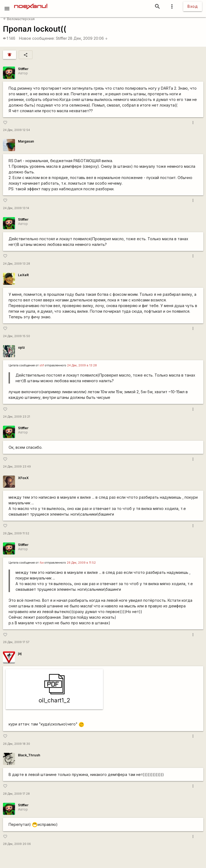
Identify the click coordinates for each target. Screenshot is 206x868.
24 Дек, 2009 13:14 (16, 208)
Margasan (26, 141)
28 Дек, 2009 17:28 (16, 794)
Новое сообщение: (37, 38)
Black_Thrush (29, 755)
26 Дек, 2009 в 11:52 (81, 563)
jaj (20, 653)
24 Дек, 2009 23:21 (16, 417)
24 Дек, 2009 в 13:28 (82, 365)
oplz (21, 347)
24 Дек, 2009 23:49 (17, 467)
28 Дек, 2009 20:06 (88, 38)
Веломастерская (19, 19)
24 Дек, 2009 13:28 (16, 264)
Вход (193, 6)
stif (42, 365)
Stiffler (61, 38)
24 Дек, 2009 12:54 (16, 130)
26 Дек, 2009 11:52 (16, 533)
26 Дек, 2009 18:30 (16, 744)
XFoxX (23, 478)
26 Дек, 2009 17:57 (16, 642)
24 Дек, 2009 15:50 (16, 336)
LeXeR (23, 275)
